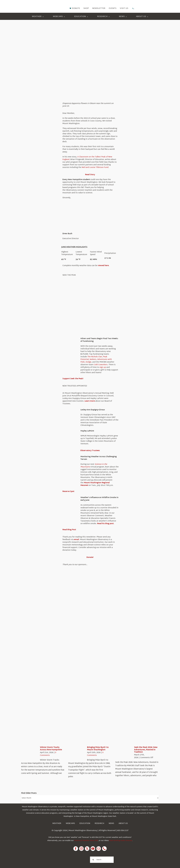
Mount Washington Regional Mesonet (95, 484)
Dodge (89, 362)
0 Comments (48, 754)
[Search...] (102, 860)
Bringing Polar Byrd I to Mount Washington (98, 749)
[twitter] (87, 849)
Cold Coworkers (101, 365)
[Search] (93, 860)
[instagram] (81, 849)
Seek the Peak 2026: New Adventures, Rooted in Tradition (146, 750)
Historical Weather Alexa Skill (86, 841)
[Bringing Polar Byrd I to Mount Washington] (76, 753)
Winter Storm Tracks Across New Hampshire (51, 749)
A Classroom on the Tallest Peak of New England (87, 158)
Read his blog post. (106, 524)
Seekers (93, 359)
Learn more (90, 401)
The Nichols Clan (95, 357)
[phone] (104, 849)
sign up (103, 367)
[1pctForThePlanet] (76, 856)
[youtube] (93, 849)
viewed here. (104, 266)
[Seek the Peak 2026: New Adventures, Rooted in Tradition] (124, 753)
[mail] (99, 849)
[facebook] (76, 849)
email (77, 540)
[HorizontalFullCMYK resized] (38, 4)
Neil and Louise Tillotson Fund (95, 167)
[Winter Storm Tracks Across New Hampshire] (29, 753)
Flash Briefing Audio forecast (121, 841)
